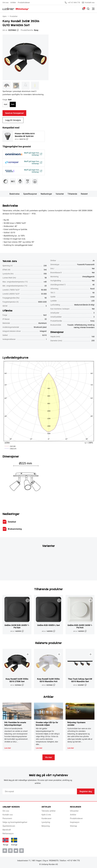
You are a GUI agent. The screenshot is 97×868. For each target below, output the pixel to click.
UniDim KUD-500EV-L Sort (48, 626)
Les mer (8, 749)
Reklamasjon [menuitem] (8, 833)
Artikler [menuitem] (13, 2)
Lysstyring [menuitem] (46, 822)
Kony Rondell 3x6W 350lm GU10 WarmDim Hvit (48, 681)
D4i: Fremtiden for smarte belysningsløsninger (15, 724)
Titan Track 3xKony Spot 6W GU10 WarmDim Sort (80, 681)
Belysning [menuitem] (46, 826)
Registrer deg (86, 792)
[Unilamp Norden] (16, 9)
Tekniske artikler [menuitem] (49, 811)
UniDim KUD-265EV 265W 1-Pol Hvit (80, 627)
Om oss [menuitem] (5, 2)
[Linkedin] (10, 851)
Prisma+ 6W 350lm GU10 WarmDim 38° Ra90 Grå (25, 135)
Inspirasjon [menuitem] (75, 822)
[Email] (40, 792)
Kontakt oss (88, 3)
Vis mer (49, 758)
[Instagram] (21, 851)
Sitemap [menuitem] (73, 826)
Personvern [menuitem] (7, 818)
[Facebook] (5, 851)
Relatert (84, 194)
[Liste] (83, 9)
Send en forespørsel (14, 113)
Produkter (14, 16)
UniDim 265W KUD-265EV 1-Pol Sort (17, 627)
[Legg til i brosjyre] (27, 600)
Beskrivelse (14, 194)
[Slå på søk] (88, 9)
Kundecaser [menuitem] (46, 818)
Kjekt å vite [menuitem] (46, 815)
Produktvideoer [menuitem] (24, 2)
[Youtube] (16, 851)
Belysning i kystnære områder (76, 724)
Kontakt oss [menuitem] (8, 815)
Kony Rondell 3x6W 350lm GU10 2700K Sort (17, 681)
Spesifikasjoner (30, 194)
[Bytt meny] (93, 9)
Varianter (60, 194)
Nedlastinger (46, 194)
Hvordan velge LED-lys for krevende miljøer (47, 724)
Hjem (5, 16)
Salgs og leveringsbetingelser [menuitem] (15, 822)
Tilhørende (72, 194)
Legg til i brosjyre (13, 120)
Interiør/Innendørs (87, 328)
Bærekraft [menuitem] (7, 830)
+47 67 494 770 (72, 3)
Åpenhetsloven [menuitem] (9, 826)
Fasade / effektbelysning (77, 325)
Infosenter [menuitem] (74, 811)
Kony (36, 30)
